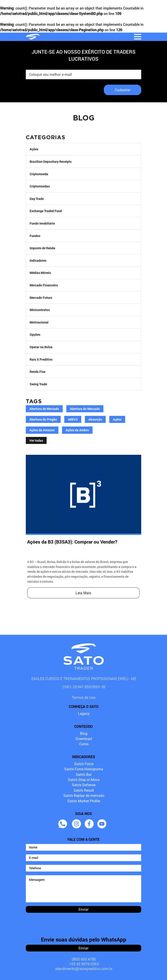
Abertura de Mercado (44, 409)
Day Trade (37, 199)
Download (84, 739)
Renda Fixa (38, 372)
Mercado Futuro (41, 298)
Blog (84, 734)
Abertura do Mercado (85, 409)
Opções (35, 334)
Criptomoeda (39, 174)
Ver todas (36, 441)
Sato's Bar (84, 775)
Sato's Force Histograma (84, 769)
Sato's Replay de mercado (84, 796)
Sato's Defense (84, 785)
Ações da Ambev (77, 430)
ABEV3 (73, 419)
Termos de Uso (84, 697)
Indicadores (38, 260)
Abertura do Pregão (43, 419)
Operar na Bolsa (41, 347)
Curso (84, 744)
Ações (34, 149)
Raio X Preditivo (41, 359)
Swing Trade (38, 384)
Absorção (95, 419)
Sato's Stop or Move (84, 780)
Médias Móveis (40, 273)
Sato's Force (84, 764)
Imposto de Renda (42, 248)
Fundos (35, 236)
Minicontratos (40, 310)
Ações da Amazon (42, 430)
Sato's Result (84, 790)
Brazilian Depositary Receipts (51, 162)
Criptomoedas (40, 186)
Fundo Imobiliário (42, 223)
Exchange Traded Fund (46, 211)
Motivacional (39, 322)
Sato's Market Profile (84, 801)
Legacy (84, 714)
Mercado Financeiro (44, 285)
